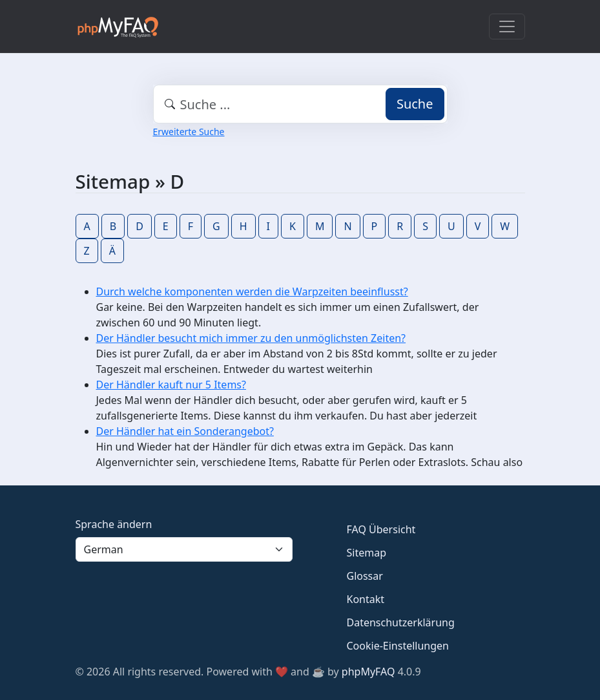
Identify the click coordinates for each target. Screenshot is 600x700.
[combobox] (300, 104)
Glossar (365, 576)
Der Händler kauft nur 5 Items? (171, 385)
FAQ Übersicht (381, 529)
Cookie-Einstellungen (398, 646)
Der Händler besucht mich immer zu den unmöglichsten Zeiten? (251, 338)
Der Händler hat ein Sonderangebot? (185, 431)
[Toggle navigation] (507, 27)
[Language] (184, 549)
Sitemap (367, 553)
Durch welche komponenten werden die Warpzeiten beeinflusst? (252, 292)
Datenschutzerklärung (401, 622)
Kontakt (366, 599)
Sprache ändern (114, 524)
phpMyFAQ (368, 672)
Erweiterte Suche (189, 132)
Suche (415, 104)
